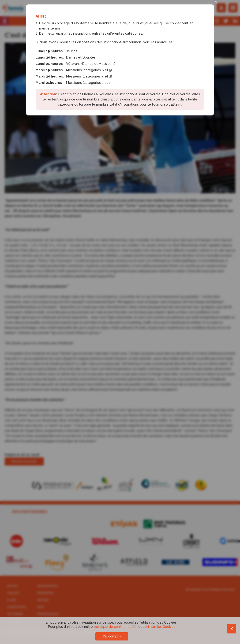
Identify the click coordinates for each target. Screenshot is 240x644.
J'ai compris (112, 636)
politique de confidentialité (115, 627)
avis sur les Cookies (160, 627)
